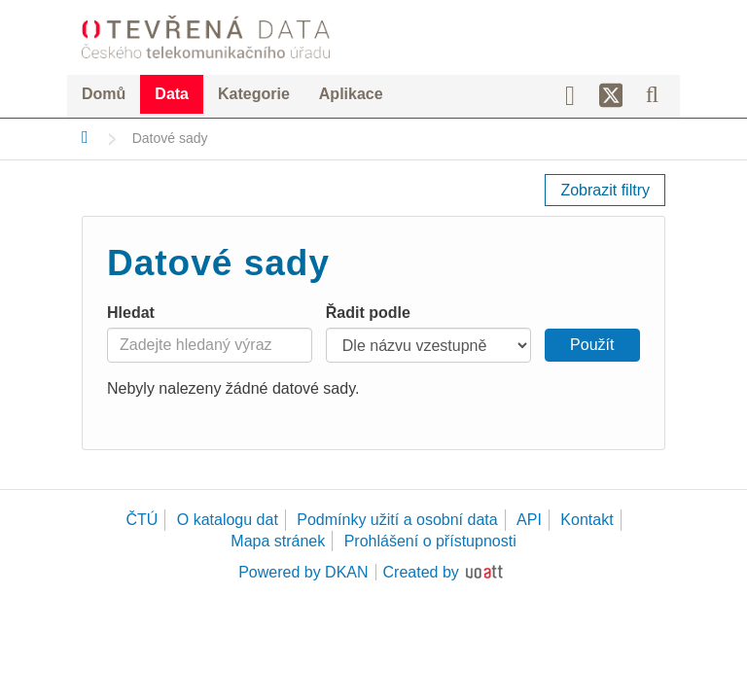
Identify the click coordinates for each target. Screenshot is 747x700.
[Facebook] (577, 94)
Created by (421, 572)
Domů (104, 94)
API (529, 520)
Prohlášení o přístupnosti (430, 541)
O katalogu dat (228, 520)
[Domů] (85, 137)
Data (172, 94)
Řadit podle (368, 313)
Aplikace (351, 94)
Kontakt (587, 520)
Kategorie (254, 94)
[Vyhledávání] (652, 94)
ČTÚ (142, 520)
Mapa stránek (278, 541)
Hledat (131, 313)
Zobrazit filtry (605, 190)
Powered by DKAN (303, 572)
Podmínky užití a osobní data (397, 520)
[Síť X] (611, 96)
